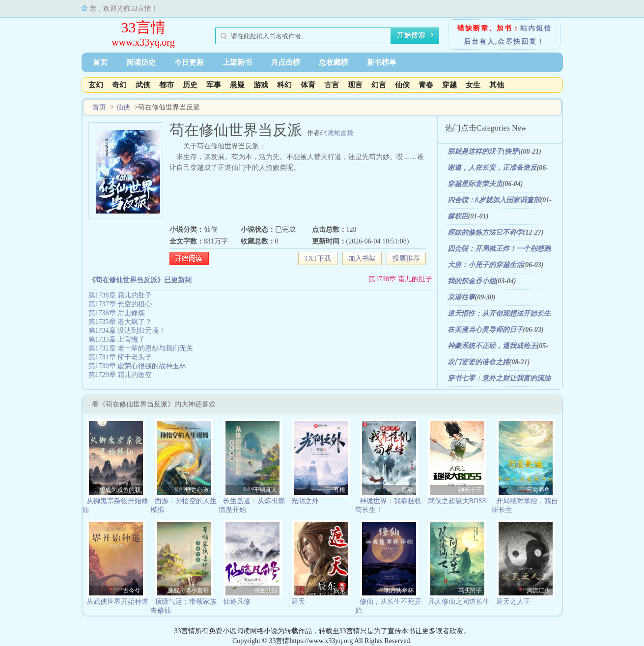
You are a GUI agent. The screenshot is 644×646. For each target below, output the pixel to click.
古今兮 (132, 591)
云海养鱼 (538, 490)
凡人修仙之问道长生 (459, 602)
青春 (426, 85)
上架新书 (237, 62)
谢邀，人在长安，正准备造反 (492, 168)
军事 (214, 85)
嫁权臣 (458, 216)
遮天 (298, 602)
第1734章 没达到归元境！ (127, 331)
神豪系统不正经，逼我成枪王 (492, 346)
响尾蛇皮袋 (337, 133)
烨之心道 (197, 490)
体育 (308, 85)
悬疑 (237, 85)
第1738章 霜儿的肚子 (400, 279)
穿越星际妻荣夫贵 (475, 184)
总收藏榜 (334, 62)
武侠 (143, 85)
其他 (497, 85)
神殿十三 (470, 490)
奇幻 (119, 85)
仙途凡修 (237, 602)
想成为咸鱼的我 (120, 490)
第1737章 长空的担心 (120, 304)
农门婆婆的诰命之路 (478, 362)
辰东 (339, 591)
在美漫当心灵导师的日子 (485, 330)
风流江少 (538, 591)
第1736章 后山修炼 (117, 313)
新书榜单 (382, 62)
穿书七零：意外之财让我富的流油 (499, 378)
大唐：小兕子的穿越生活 (485, 265)
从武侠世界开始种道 (117, 602)
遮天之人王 (513, 602)
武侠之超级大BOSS (457, 501)
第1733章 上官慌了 (117, 339)
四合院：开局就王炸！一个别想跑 (499, 249)
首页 (100, 62)
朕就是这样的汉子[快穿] (484, 151)
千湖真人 (265, 490)
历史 (190, 85)
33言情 (143, 27)
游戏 (261, 85)
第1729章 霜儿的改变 (120, 375)
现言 (355, 85)
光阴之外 (305, 501)
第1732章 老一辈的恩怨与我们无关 (141, 348)
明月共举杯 (399, 591)
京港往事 (461, 297)
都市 (167, 85)
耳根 (339, 490)
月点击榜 (285, 62)
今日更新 (189, 62)
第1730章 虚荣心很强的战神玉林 (138, 366)
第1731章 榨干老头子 (120, 357)
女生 (473, 85)
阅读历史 (141, 62)
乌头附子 (470, 591)
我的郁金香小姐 (472, 281)
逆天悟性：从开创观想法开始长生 (499, 313)
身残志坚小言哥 (188, 591)
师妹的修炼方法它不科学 (485, 232)
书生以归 (265, 591)
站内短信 (536, 28)
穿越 (449, 85)
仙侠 (402, 85)
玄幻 (96, 85)
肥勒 (408, 490)
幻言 (379, 85)
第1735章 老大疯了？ (120, 322)
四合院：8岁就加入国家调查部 (494, 200)
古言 (332, 85)
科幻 (284, 85)
